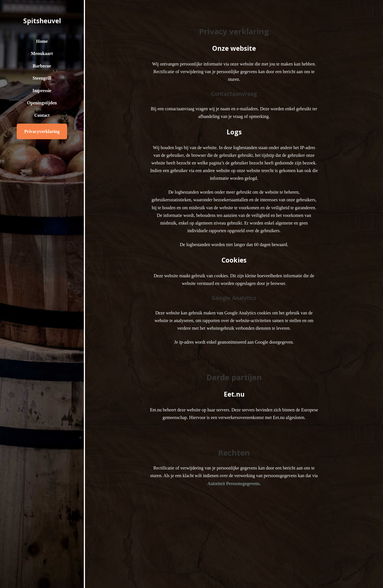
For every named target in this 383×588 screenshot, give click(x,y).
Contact (42, 115)
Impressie (42, 91)
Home (42, 41)
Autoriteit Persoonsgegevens (233, 484)
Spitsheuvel (42, 21)
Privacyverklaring (42, 131)
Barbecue (42, 66)
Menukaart (42, 53)
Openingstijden (42, 103)
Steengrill (42, 78)
